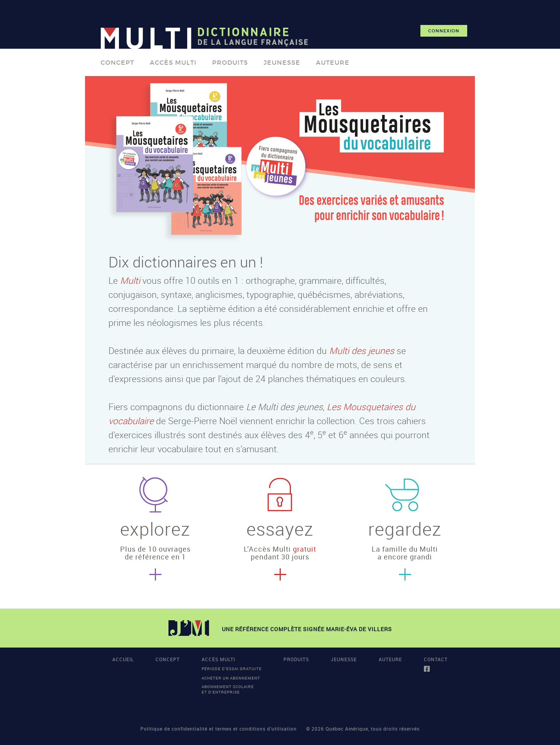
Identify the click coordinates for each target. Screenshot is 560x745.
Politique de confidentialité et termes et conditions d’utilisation (219, 729)
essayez (280, 529)
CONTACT (436, 659)
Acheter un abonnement (231, 678)
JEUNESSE (282, 62)
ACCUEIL (123, 659)
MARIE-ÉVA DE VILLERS (359, 629)
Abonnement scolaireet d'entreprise (228, 689)
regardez (405, 529)
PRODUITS (230, 62)
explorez (155, 529)
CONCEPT (117, 62)
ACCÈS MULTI (173, 62)
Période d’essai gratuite (232, 669)
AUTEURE (333, 62)
